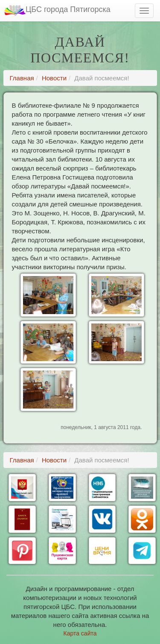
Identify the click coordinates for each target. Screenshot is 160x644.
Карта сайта (80, 633)
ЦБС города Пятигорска (57, 10)
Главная (22, 78)
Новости (54, 78)
